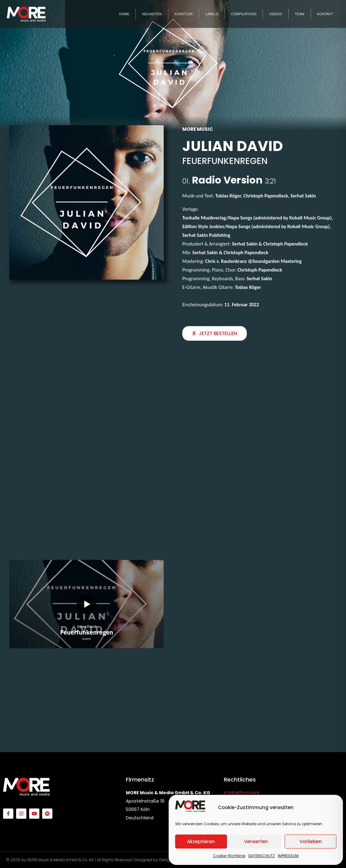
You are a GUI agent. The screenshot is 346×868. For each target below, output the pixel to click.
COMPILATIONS (244, 14)
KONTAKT (325, 14)
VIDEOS (276, 14)
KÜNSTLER (184, 14)
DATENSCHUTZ (262, 856)
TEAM (300, 14)
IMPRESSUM (288, 856)
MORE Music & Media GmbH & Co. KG (61, 860)
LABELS (212, 14)
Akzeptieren (201, 841)
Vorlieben (311, 841)
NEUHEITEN (152, 14)
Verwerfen (256, 841)
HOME (124, 14)
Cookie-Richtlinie (229, 856)
